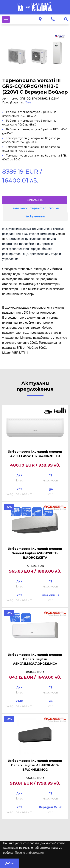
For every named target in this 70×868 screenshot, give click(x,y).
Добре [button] (9, 863)
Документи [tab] (35, 216)
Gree (28, 102)
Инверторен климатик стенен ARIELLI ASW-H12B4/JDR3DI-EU (35, 454)
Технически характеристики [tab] (35, 208)
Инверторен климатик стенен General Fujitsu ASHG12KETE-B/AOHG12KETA (35, 553)
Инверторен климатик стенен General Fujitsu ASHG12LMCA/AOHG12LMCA (35, 659)
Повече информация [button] (29, 853)
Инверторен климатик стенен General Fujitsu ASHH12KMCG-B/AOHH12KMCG (35, 765)
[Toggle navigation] (6, 19)
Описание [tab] (35, 200)
